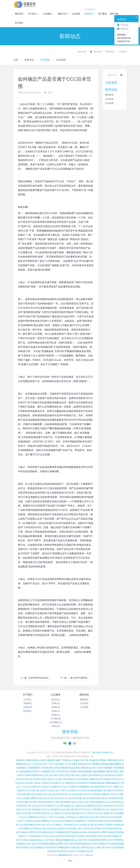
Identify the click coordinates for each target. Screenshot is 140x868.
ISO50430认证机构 (55, 828)
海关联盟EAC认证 (102, 802)
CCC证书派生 (71, 764)
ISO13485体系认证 (44, 832)
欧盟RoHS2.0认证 (60, 787)
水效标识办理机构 (98, 760)
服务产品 (63, 14)
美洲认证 (56, 715)
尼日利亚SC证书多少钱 (53, 802)
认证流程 (76, 14)
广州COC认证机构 (56, 817)
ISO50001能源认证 (113, 836)
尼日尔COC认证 (96, 813)
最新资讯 (29, 60)
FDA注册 (21, 794)
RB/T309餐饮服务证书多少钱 (66, 847)
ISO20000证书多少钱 (112, 828)
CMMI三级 (100, 847)
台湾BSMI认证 (72, 817)
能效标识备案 (54, 760)
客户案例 (102, 14)
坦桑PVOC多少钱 (38, 798)
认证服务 (48, 14)
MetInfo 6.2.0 (65, 855)
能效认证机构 (40, 760)
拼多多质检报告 (61, 768)
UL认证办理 (82, 790)
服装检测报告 (115, 764)
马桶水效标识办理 (115, 760)
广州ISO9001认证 (70, 825)
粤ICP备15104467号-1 (103, 752)
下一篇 (77, 678)
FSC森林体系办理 (62, 832)
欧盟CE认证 (59, 783)
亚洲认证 (56, 703)
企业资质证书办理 (84, 851)
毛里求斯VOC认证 (101, 809)
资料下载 (114, 14)
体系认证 (56, 726)
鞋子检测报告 (106, 768)
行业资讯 (122, 52)
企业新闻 (61, 60)
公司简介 (28, 700)
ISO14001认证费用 (103, 825)
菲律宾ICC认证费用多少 (76, 821)
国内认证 (56, 700)
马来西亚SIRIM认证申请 (99, 821)
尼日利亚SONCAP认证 (97, 798)
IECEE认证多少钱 (42, 779)
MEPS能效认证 (67, 806)
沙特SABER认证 (96, 775)
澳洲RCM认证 (71, 802)
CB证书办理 (47, 783)
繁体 (70, 861)
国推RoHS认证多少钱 (42, 775)
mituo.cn (89, 855)
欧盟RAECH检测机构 (79, 787)
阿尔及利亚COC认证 (78, 813)
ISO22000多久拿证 (73, 828)
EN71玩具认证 (44, 787)
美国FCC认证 (106, 787)
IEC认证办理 (22, 825)
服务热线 (70, 732)
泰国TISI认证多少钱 (89, 817)
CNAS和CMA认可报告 (67, 771)
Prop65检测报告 (95, 790)
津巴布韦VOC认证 (83, 809)
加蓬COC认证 (61, 813)
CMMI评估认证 (87, 847)
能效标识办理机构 (25, 760)
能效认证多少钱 (81, 760)
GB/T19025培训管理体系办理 (78, 844)
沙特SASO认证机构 (114, 775)
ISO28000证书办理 (94, 836)
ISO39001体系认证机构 (73, 836)
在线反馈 (28, 707)
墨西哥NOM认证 (95, 806)
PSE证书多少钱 (24, 806)
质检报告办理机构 (100, 764)
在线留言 (28, 703)
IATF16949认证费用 (25, 832)
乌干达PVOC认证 (55, 798)
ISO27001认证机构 (92, 828)
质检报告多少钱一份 (90, 768)
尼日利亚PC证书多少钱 (30, 802)
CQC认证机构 (81, 775)
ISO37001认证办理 (53, 836)
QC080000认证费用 (97, 832)
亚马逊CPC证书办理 (113, 790)
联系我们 (28, 711)
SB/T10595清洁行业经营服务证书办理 (34, 847)
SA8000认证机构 (80, 832)
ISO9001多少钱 (86, 825)
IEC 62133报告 (54, 825)
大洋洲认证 (56, 719)
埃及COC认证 (117, 809)
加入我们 (19, 23)
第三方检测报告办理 (46, 771)
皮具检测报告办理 (27, 771)
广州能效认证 (67, 760)
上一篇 (37, 678)
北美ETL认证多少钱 (49, 790)
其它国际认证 (56, 722)
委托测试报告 (113, 771)
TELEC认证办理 (39, 806)
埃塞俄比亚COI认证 (37, 817)
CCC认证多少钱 (39, 764)
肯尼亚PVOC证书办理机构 (88, 794)
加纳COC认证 (110, 813)
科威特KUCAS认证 (112, 779)
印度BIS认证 (80, 806)
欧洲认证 (56, 707)
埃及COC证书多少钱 (26, 813)
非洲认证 (56, 711)
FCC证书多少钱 (32, 790)
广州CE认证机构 (29, 787)
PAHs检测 (95, 787)
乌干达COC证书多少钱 (75, 798)
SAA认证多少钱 (85, 802)
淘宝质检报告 (47, 768)
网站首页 (19, 14)
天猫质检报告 (34, 768)
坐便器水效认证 (23, 764)
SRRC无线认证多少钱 (63, 775)
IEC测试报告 (117, 821)
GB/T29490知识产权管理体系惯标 (108, 844)
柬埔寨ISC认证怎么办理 (52, 821)
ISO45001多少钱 (37, 828)
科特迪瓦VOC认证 (41, 809)
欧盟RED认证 (72, 783)
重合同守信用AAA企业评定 (63, 851)
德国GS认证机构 (34, 794)
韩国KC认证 (53, 806)
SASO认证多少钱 (24, 779)
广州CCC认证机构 (55, 764)
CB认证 (37, 783)
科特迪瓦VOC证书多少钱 (62, 809)
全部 (16, 60)
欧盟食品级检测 (97, 783)
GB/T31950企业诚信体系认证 (30, 840)
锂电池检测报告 (85, 771)
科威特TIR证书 (96, 779)
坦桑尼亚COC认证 (110, 794)
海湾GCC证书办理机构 (77, 779)
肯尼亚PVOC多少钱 (66, 794)
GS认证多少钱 (49, 794)
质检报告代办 (84, 764)
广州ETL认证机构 (67, 790)
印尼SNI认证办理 (107, 817)
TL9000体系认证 (35, 836)
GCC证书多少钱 (58, 779)
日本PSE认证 (117, 802)
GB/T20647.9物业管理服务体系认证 (61, 840)
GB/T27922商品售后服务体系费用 (47, 844)
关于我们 (33, 14)
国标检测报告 (99, 771)
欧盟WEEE (84, 783)
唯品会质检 (75, 768)
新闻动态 (90, 14)
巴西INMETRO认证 (112, 806)
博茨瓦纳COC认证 (45, 813)
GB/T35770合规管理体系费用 (92, 840)
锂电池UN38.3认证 (37, 825)
